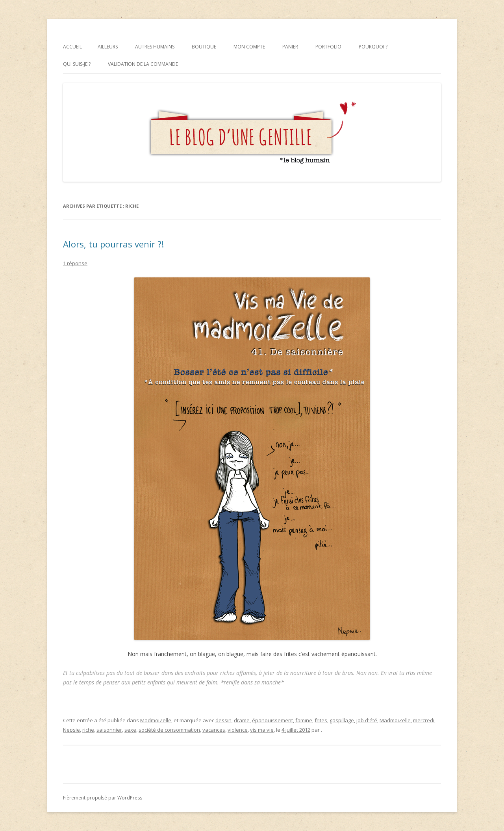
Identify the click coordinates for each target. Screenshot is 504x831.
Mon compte (249, 47)
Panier (290, 47)
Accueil (72, 47)
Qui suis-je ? (77, 64)
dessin (223, 720)
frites (321, 720)
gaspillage (342, 720)
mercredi (424, 720)
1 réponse (75, 263)
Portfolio (328, 47)
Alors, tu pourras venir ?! (113, 244)
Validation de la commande (143, 64)
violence (238, 730)
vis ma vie (262, 730)
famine (304, 720)
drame (242, 720)
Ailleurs (108, 47)
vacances (214, 730)
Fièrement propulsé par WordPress (103, 798)
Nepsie (71, 730)
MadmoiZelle (156, 720)
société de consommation (169, 730)
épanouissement (272, 720)
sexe (130, 730)
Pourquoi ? (373, 47)
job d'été (367, 720)
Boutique (204, 47)
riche (88, 730)
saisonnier (109, 730)
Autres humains (155, 47)
